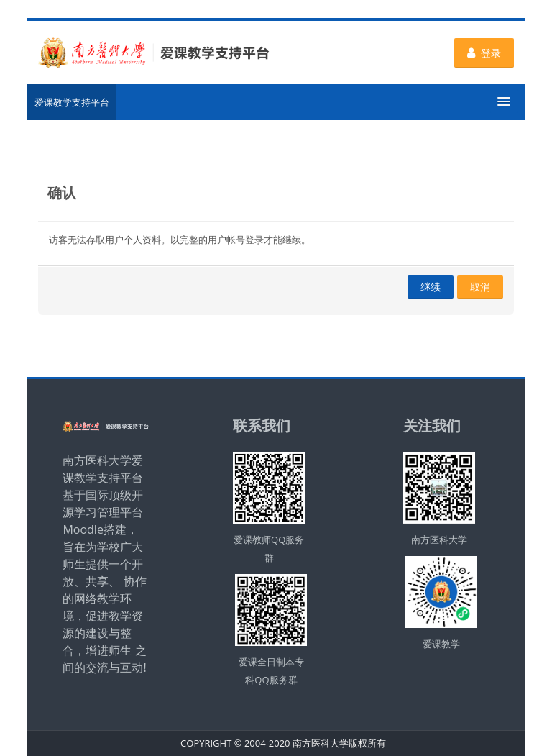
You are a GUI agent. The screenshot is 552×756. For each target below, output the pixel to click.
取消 (480, 287)
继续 (431, 287)
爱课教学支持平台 (72, 102)
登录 (484, 53)
